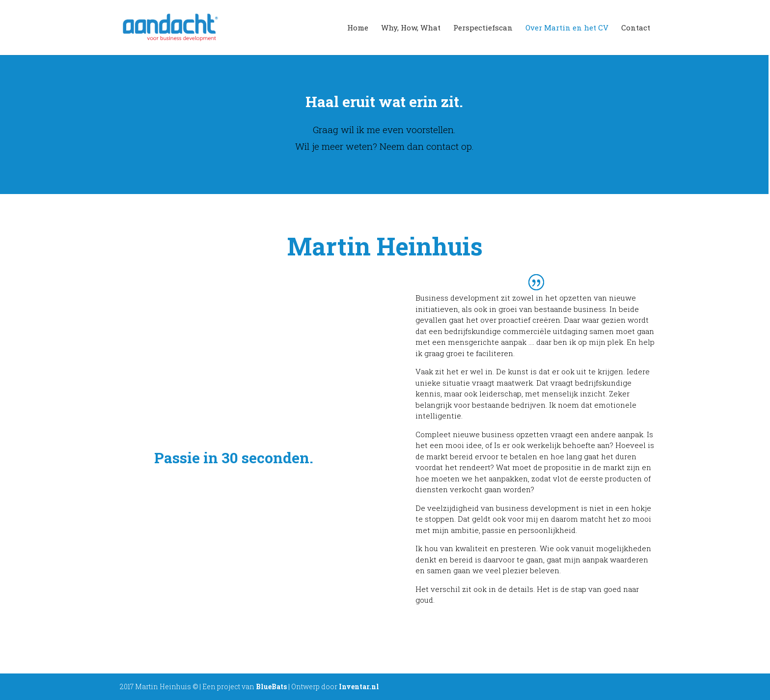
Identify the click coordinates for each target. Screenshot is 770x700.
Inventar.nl (359, 686)
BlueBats (271, 686)
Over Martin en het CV (567, 28)
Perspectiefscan (483, 28)
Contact (636, 28)
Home (358, 28)
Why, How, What (411, 28)
